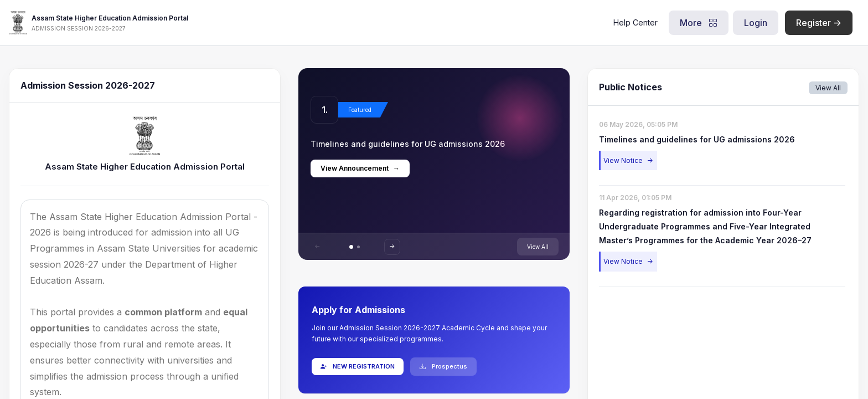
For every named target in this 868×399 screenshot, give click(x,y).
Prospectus (445, 366)
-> (393, 246)
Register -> (814, 23)
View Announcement (361, 168)
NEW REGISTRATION (359, 366)
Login (751, 23)
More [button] (694, 23)
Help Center (631, 22)
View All (537, 247)
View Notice (627, 160)
